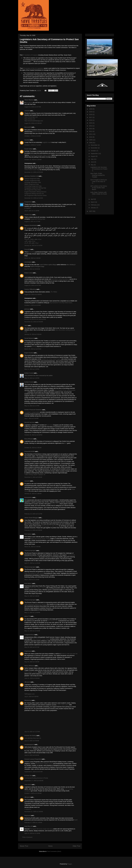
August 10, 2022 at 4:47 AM (33, 285)
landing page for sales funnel (50, 526)
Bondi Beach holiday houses (44, 764)
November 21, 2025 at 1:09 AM (34, 812)
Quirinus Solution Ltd (31, 176)
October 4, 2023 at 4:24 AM (33, 305)
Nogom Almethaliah (31, 225)
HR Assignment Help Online (33, 190)
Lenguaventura (29, 635)
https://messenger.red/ (31, 117)
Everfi (76, 820)
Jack (26, 325)
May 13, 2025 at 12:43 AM (32, 631)
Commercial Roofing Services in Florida (36, 778)
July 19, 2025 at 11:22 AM (32, 732)
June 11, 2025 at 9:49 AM (32, 678)
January (94, 208)
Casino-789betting (30, 289)
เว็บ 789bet (54, 292)
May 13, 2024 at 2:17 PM (32, 406)
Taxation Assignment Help (32, 181)
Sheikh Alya (28, 215)
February (94, 205)
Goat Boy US (29, 826)
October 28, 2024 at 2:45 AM (33, 448)
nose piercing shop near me (33, 738)
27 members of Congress (31, 55)
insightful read (46, 142)
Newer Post (24, 846)
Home (50, 846)
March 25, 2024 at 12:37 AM (33, 349)
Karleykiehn (28, 497)
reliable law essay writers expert (51, 359)
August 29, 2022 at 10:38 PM (33, 294)
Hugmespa (28, 651)
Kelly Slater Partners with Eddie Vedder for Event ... (99, 194)
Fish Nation (28, 534)
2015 (91, 123)
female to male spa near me (69, 654)
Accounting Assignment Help (33, 186)
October (94, 151)
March (93, 202)
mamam (27, 111)
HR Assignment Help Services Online (36, 195)
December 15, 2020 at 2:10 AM (34, 198)
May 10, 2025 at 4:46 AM (32, 596)
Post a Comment (27, 837)
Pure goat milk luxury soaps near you (41, 829)
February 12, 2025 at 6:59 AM (33, 530)
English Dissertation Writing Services (35, 192)
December (94, 145)
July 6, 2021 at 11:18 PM (32, 211)
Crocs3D (27, 249)
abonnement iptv (53, 621)
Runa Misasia (29, 439)
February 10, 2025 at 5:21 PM (33, 514)
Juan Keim (28, 785)
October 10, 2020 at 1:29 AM (33, 160)
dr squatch (28, 208)
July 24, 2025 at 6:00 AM (32, 755)
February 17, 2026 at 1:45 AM (33, 822)
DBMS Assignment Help (32, 184)
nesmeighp (28, 262)
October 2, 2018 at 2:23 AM (33, 136)
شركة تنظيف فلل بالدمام (31, 243)
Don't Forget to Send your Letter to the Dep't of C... (99, 182)
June (93, 162)
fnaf (66, 443)
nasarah (27, 481)
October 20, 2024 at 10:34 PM (33, 435)
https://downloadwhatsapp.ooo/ (34, 121)
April (92, 199)
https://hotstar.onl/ (30, 119)
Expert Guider (29, 353)
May (92, 165)
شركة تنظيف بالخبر (30, 241)
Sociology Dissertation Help (33, 182)
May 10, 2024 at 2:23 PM (32, 369)
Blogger (70, 864)
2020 (91, 109)
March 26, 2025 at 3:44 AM (32, 547)
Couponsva (28, 202)
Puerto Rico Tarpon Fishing (38, 588)
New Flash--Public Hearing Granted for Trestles (98, 175)
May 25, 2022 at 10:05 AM (32, 269)
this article (29, 102)
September (94, 154)
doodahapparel (29, 744)
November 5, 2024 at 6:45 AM (33, 477)
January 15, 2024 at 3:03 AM (33, 334)
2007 (91, 211)
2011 (91, 134)
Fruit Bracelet (28, 749)
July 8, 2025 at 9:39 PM (31, 697)
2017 (91, 117)
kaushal (27, 140)
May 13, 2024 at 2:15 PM (32, 378)
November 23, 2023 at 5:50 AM (34, 322)
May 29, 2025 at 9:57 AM (32, 647)
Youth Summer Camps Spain (41, 639)
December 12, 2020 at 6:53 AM (34, 172)
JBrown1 (27, 682)
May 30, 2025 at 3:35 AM (32, 662)
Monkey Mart (55, 504)
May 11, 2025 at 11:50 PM (32, 612)
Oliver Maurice (29, 100)
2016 (91, 120)
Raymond (27, 815)
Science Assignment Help (32, 179)
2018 (91, 115)
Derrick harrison (30, 422)
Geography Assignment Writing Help (35, 188)
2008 (91, 143)
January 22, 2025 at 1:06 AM (33, 494)
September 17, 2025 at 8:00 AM (34, 781)
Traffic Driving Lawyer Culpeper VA (35, 475)
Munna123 (28, 127)
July (92, 159)
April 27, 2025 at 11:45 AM (32, 563)
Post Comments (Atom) (54, 851)
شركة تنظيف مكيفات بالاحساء (33, 239)
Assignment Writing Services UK (34, 194)
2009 (91, 140)
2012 (91, 131)
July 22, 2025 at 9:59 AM (32, 741)
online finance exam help (32, 170)
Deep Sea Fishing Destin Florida (40, 538)
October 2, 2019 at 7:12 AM (33, 145)
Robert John (28, 273)
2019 (91, 112)
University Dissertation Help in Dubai (40, 155)
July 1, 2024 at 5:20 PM (31, 418)
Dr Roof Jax (28, 776)
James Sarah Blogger (31, 518)
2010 (91, 137)
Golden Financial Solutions (33, 410)
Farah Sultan (29, 149)
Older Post (76, 846)
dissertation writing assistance (60, 279)
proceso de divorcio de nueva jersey (35, 319)
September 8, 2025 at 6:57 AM (33, 772)
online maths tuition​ (63, 705)
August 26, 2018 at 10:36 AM (33, 123)
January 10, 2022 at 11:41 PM (33, 245)
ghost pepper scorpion (31, 672)
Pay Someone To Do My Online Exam (61, 303)
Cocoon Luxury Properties (33, 759)
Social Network (29, 338)
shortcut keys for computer (41, 132)
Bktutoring (28, 700)
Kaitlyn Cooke (29, 373)
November (94, 148)
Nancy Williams (29, 666)
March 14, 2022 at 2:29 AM (32, 258)
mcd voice (50, 425)
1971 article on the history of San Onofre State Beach (99, 188)
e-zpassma (28, 809)
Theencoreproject (30, 551)
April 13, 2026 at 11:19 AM (32, 833)
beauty (34, 346)
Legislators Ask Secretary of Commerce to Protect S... (99, 169)
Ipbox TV (27, 616)
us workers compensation (32, 412)
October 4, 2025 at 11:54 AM (33, 793)
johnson (27, 309)
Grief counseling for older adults (34, 573)
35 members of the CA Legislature (34, 68)
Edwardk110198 (29, 451)
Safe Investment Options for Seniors (35, 604)
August (93, 156)
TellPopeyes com (29, 694)
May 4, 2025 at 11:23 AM (32, 580)
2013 (91, 129)
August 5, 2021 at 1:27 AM (32, 221)
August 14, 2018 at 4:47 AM (33, 107)
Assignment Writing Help (38, 219)
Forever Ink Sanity (30, 736)
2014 (91, 126)
